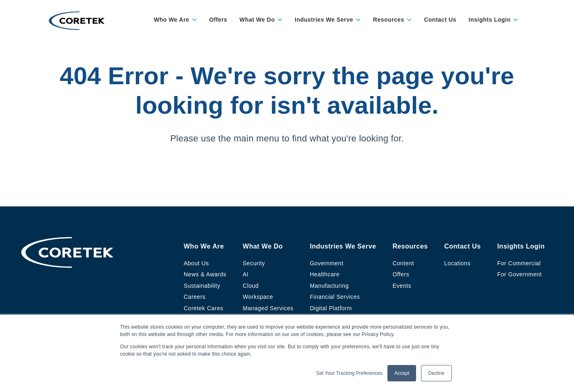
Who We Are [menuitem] (204, 246)
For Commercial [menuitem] (519, 263)
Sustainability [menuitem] (202, 286)
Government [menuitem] (326, 263)
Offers (218, 20)
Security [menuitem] (254, 263)
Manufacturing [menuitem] (329, 286)
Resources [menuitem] (410, 246)
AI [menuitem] (245, 274)
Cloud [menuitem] (251, 286)
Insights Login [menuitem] (521, 246)
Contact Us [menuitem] (463, 246)
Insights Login (490, 20)
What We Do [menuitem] (263, 246)
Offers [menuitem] (401, 274)
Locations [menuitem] (457, 263)
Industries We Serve (324, 20)
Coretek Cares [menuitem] (204, 308)
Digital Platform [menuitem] (331, 308)
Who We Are (172, 20)
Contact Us (440, 20)
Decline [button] (436, 373)
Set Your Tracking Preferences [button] (349, 373)
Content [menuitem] (403, 263)
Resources (389, 20)
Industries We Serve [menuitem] (343, 246)
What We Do (257, 20)
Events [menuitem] (402, 286)
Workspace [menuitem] (258, 297)
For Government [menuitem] (519, 274)
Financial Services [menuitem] (335, 297)
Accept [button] (402, 373)
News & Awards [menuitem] (205, 274)
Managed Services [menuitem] (268, 308)
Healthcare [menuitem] (325, 274)
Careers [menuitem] (195, 297)
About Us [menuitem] (196, 263)
